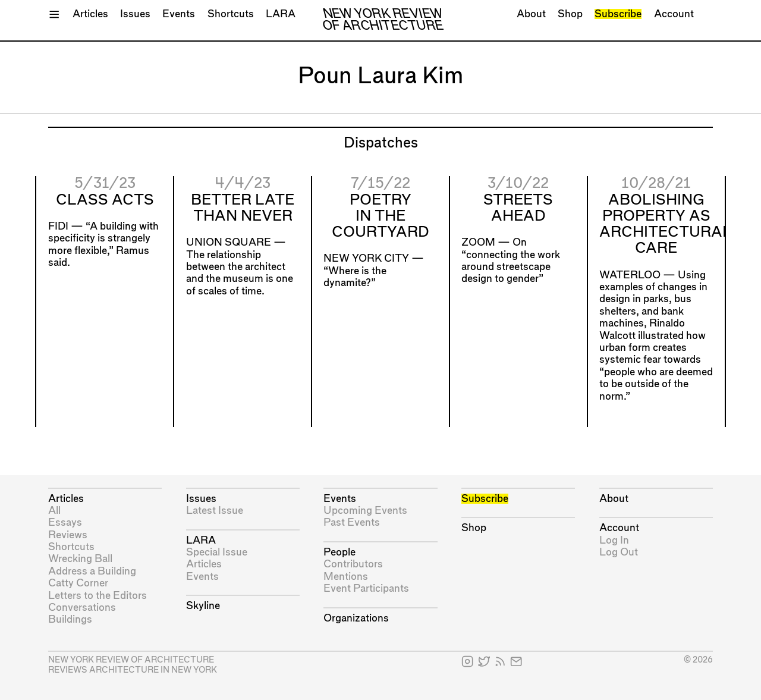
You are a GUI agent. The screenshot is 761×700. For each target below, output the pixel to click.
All (54, 511)
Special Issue (217, 552)
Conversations (82, 608)
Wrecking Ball (80, 559)
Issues (135, 14)
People (339, 552)
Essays (65, 522)
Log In (614, 540)
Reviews (68, 535)
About (531, 14)
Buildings (70, 619)
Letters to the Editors (98, 596)
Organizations (356, 618)
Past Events (352, 522)
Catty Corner (78, 583)
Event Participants (366, 588)
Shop (570, 14)
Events (179, 14)
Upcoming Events (365, 511)
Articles (90, 14)
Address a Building (92, 571)
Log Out (619, 552)
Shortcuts (231, 14)
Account (674, 14)
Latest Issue (215, 511)
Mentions (346, 577)
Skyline (203, 606)
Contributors (353, 564)
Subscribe (618, 14)
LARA (281, 14)
